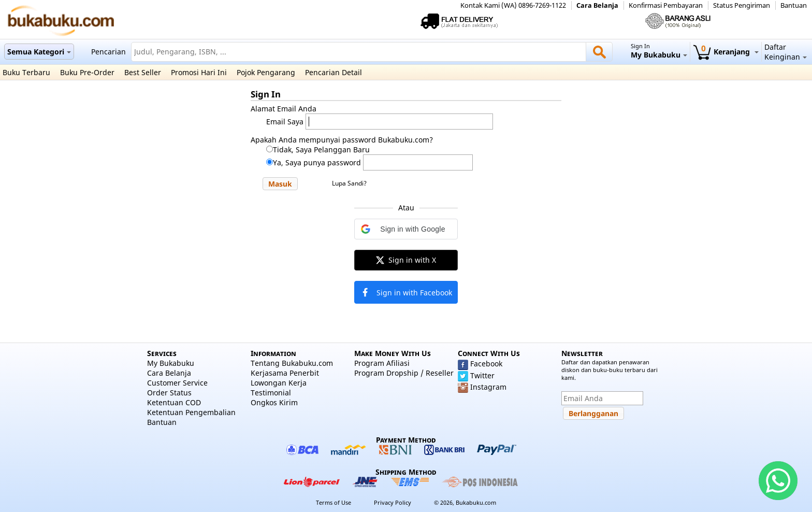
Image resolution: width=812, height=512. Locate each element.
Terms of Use (334, 502)
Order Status (169, 393)
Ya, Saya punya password (317, 162)
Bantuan (794, 5)
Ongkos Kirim (274, 402)
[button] (280, 184)
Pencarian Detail (334, 72)
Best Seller (143, 72)
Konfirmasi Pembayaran (666, 5)
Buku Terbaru (26, 72)
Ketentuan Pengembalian (191, 412)
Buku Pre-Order (87, 72)
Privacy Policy (393, 502)
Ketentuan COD (174, 402)
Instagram (488, 387)
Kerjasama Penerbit (285, 373)
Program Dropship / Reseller (404, 373)
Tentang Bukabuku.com (292, 363)
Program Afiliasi (382, 363)
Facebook (486, 364)
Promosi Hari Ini (199, 72)
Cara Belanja (597, 5)
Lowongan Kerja (279, 383)
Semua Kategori (39, 52)
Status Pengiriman (742, 5)
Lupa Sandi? (349, 183)
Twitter (482, 375)
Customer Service (177, 383)
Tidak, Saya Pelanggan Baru (321, 150)
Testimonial (271, 393)
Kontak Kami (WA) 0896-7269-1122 (513, 5)
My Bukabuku (171, 363)
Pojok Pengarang (266, 72)
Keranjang (726, 52)
